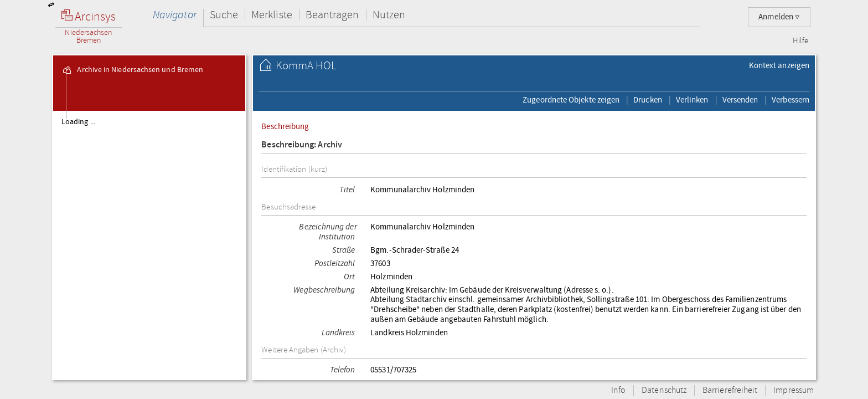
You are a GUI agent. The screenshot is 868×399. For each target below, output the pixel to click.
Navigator (175, 15)
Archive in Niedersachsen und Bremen (132, 70)
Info (618, 390)
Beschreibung (285, 126)
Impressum (794, 390)
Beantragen (332, 15)
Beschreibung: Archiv (302, 145)
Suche (224, 15)
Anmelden (779, 17)
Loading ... (78, 122)
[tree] (149, 245)
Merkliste (272, 15)
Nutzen (389, 15)
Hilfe (800, 41)
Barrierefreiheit (730, 390)
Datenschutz (664, 390)
